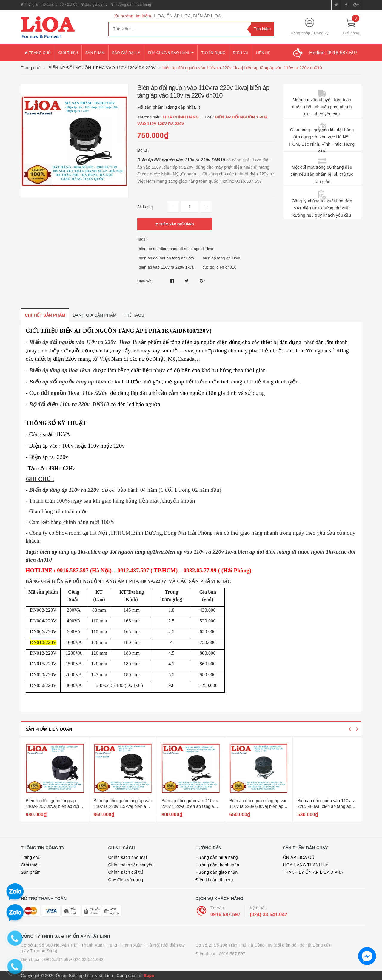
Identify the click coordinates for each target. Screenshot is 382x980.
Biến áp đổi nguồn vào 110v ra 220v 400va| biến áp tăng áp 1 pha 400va (326, 806)
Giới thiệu (68, 53)
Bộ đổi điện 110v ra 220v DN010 (69, 404)
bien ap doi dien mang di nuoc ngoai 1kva (176, 249)
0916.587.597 (225, 914)
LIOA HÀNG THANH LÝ (306, 865)
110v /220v (95, 393)
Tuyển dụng (213, 53)
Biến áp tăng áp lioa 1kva (60, 370)
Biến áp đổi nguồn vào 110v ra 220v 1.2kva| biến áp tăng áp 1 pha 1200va (191, 806)
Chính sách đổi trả (126, 872)
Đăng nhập (301, 33)
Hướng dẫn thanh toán (217, 865)
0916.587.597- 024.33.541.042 (74, 959)
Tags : (142, 239)
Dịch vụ (241, 53)
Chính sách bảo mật (128, 857)
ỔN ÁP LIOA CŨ (299, 857)
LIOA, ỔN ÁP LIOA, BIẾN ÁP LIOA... (189, 16)
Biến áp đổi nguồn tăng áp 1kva (68, 382)
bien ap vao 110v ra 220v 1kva (166, 267)
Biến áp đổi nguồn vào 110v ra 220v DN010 (181, 160)
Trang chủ (38, 53)
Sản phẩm (95, 53)
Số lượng (145, 207)
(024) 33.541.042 (269, 914)
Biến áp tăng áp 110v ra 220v (64, 490)
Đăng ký (321, 33)
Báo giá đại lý (94, 4)
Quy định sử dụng (126, 880)
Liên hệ (263, 53)
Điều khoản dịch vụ (214, 880)
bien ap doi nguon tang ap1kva (166, 258)
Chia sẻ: (144, 281)
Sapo (149, 976)
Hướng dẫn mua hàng (131, 4)
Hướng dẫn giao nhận (217, 872)
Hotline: (333, 53)
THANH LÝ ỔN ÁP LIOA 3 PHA (313, 872)
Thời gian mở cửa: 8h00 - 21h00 (49, 4)
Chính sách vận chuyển (131, 865)
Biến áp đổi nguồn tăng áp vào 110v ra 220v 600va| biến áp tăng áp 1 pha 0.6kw (259, 806)
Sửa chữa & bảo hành (171, 53)
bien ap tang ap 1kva (221, 258)
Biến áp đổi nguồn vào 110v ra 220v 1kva (79, 342)
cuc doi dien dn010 (219, 267)
